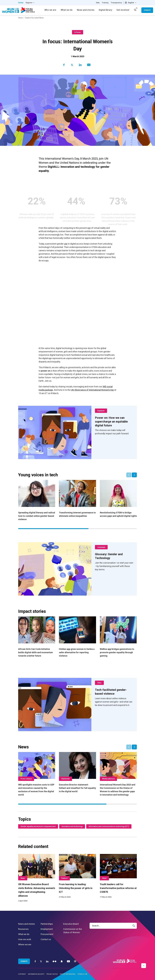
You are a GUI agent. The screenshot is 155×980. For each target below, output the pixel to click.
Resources (23, 929)
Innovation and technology (72, 826)
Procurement (47, 934)
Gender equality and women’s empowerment (38, 826)
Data (98, 3)
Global (21, 3)
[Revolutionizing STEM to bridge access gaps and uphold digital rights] (118, 499)
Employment (47, 929)
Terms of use (82, 974)
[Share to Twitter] (72, 65)
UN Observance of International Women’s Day (92, 390)
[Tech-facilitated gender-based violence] (114, 692)
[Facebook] (35, 961)
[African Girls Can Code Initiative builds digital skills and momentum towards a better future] (37, 637)
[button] (134, 475)
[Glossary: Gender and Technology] (114, 556)
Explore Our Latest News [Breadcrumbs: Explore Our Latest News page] (34, 18)
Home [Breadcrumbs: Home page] (20, 18)
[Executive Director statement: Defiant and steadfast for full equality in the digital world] (77, 773)
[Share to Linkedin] (80, 65)
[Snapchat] (62, 961)
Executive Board (71, 924)
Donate (147, 10)
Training (105, 3)
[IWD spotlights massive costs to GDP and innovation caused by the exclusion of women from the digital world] (37, 774)
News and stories (27, 924)
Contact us (46, 939)
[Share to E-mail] (88, 65)
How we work (25, 939)
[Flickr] (54, 961)
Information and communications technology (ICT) (109, 826)
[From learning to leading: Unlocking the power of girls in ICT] (77, 876)
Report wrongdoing (68, 974)
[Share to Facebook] (64, 65)
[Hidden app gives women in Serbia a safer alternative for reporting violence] (77, 637)
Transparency (116, 3)
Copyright (22, 974)
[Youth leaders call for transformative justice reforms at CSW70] (118, 876)
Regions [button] (29, 3)
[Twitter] (41, 961)
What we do (24, 934)
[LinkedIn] (47, 961)
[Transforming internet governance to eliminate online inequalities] (77, 499)
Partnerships (47, 924)
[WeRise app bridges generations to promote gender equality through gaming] (118, 637)
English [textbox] (131, 3)
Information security (36, 974)
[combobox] (131, 3)
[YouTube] (68, 961)
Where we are (25, 944)
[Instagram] (75, 961)
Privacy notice (52, 974)
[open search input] (135, 10)
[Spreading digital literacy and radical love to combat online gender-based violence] (37, 500)
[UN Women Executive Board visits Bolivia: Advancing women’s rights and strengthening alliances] (37, 878)
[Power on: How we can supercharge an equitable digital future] (114, 422)
